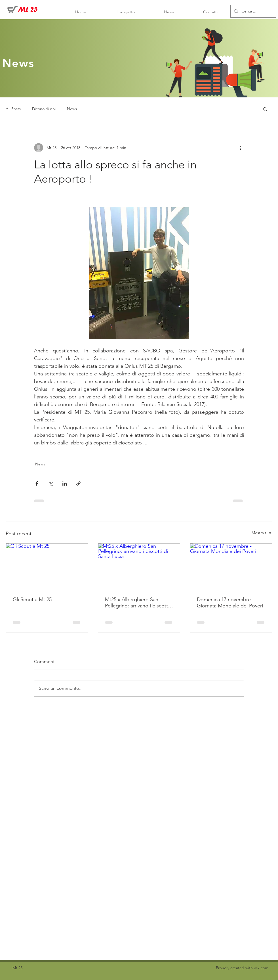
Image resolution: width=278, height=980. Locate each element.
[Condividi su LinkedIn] (65, 483)
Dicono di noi (44, 109)
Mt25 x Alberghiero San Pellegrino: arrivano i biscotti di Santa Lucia (137, 603)
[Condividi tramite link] (78, 483)
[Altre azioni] (241, 148)
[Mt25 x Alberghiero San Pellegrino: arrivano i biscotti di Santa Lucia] (139, 567)
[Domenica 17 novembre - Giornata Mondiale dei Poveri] (231, 567)
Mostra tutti (262, 533)
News (72, 109)
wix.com (261, 968)
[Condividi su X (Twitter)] (51, 483)
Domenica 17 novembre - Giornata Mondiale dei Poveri (230, 603)
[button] (265, 109)
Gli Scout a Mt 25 (32, 599)
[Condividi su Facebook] (37, 483)
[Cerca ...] (253, 11)
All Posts (13, 109)
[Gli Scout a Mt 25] (47, 567)
